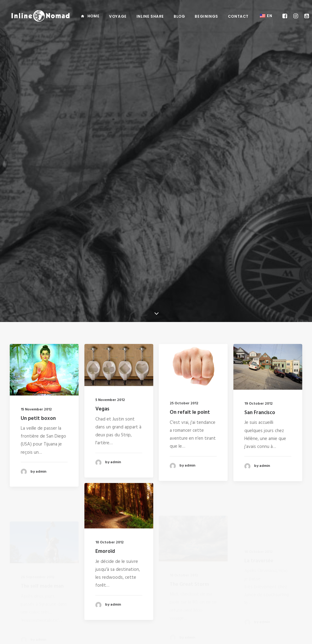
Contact (238, 16)
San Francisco (260, 217)
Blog (179, 16)
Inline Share (150, 16)
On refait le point (190, 206)
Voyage (118, 16)
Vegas (102, 197)
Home (93, 16)
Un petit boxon (38, 206)
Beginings (206, 16)
